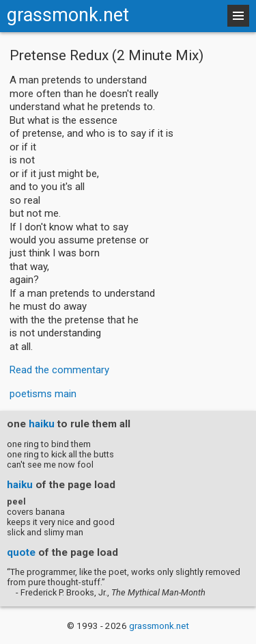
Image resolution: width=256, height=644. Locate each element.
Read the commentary (59, 370)
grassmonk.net (68, 15)
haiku (42, 424)
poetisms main (43, 394)
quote (21, 552)
